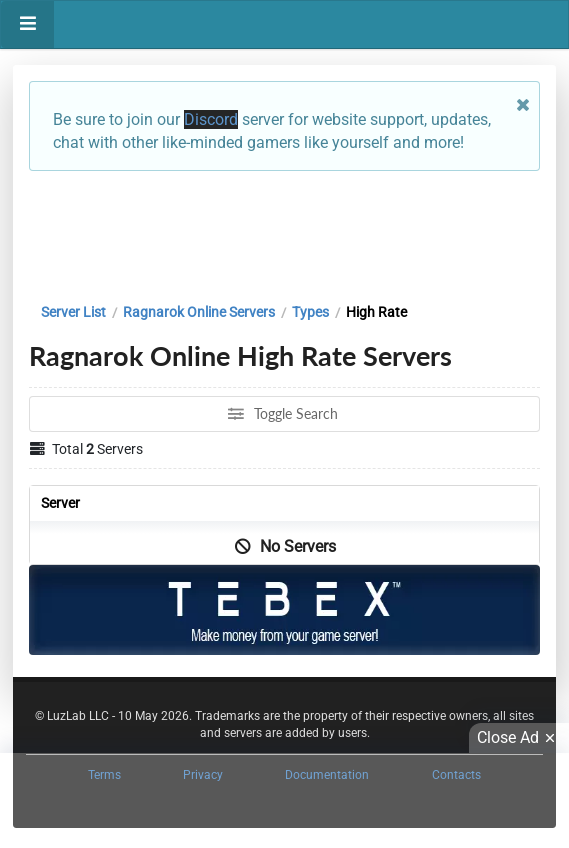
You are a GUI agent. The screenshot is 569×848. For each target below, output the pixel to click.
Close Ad (519, 738)
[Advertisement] (284, 232)
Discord (211, 119)
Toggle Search (283, 413)
